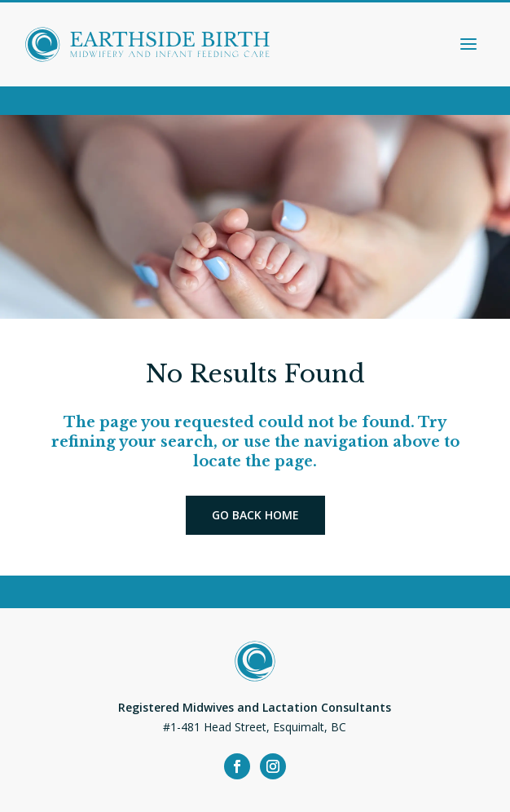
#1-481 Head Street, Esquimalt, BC (255, 727)
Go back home (255, 515)
